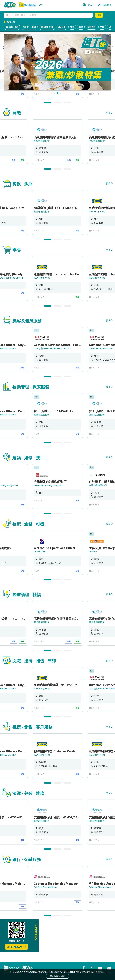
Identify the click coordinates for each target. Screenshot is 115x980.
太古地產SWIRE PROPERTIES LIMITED (52, 387)
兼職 (22, 198)
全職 (22, 132)
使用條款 (88, 972)
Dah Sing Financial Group (46, 925)
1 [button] (48, 141)
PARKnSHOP (40, 590)
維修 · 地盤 (47, 27)
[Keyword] (53, 15)
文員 (72, 27)
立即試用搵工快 (16, 947)
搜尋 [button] (99, 15)
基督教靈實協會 (42, 113)
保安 (111, 27)
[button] (8, 15)
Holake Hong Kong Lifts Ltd (47, 524)
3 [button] (67, 141)
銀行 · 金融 (29, 27)
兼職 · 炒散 (12, 27)
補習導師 (91, 27)
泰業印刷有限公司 (98, 524)
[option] (57, 114)
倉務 (81, 27)
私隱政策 (78, 972)
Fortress (93, 590)
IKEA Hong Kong (97, 250)
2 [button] (57, 141)
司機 (102, 27)
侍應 (62, 27)
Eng (41, 5)
